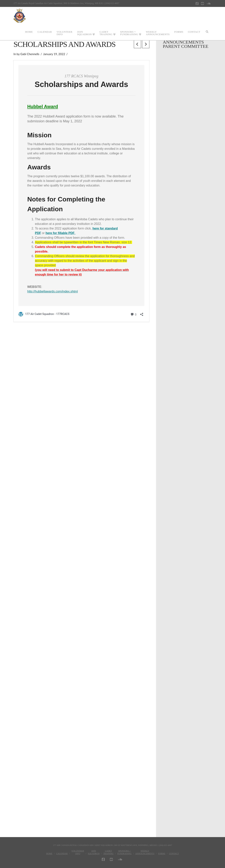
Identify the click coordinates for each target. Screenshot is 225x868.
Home (49, 853)
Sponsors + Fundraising (124, 852)
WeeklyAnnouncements (145, 852)
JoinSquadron (94, 852)
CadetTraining (108, 852)
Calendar (62, 853)
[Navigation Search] (207, 31)
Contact (174, 853)
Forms (162, 853)
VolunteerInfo (78, 852)
